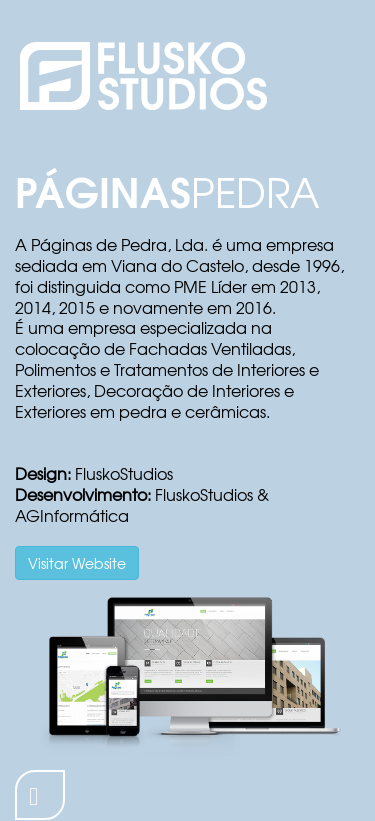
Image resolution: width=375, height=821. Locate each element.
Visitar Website (77, 563)
